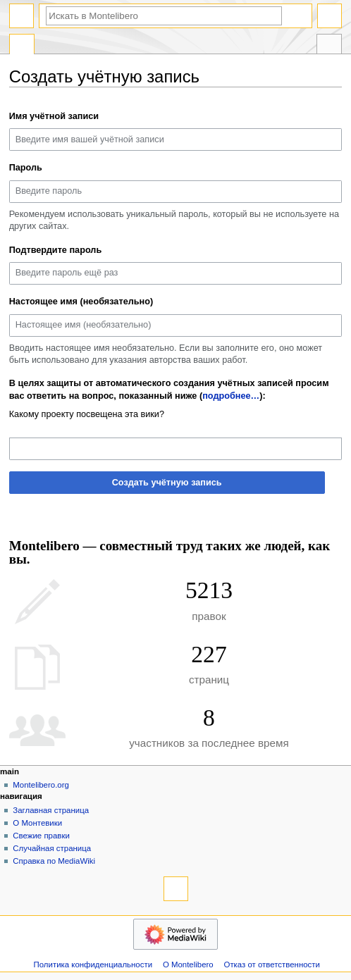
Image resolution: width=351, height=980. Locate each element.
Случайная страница (52, 848)
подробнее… (231, 396)
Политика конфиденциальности (93, 965)
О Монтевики (37, 823)
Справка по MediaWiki (54, 861)
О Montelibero (188, 965)
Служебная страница (22, 46)
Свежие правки (41, 836)
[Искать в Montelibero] (164, 16)
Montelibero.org (41, 785)
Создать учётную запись (167, 483)
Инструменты (329, 46)
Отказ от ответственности (272, 965)
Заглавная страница (51, 810)
